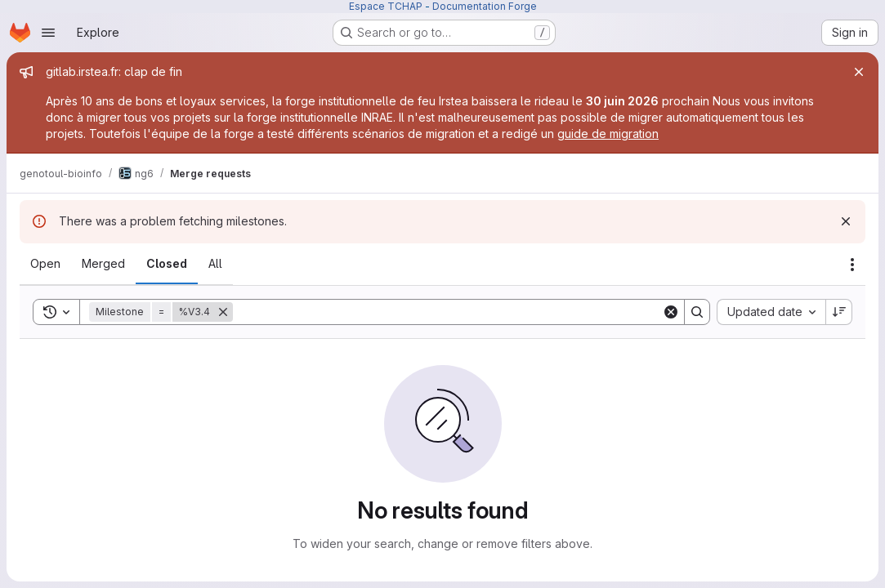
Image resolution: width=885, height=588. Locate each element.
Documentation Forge (485, 6)
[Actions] (852, 265)
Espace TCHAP (386, 6)
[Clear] (671, 312)
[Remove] (223, 312)
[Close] (859, 72)
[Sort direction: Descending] (839, 312)
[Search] (447, 312)
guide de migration (608, 134)
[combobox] (771, 312)
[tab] (45, 264)
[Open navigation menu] (48, 33)
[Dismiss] (846, 221)
